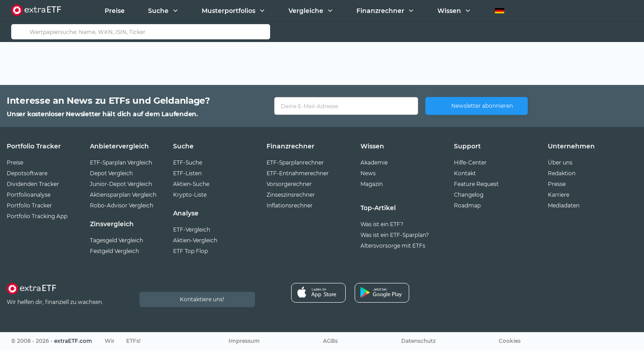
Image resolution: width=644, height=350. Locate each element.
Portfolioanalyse (29, 195)
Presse (557, 184)
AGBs (330, 341)
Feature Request (476, 184)
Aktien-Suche (191, 184)
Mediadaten (564, 205)
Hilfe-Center (470, 162)
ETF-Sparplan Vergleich (121, 162)
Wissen (449, 11)
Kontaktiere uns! (202, 299)
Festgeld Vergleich (114, 251)
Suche (158, 11)
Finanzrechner (380, 11)
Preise (115, 11)
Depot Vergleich (111, 173)
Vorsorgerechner (289, 184)
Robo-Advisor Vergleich (122, 205)
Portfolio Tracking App (37, 216)
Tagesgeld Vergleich (117, 240)
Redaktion (562, 173)
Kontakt (465, 173)
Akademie (374, 162)
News (368, 173)
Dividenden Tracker (33, 184)
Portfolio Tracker (29, 205)
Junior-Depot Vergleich (121, 184)
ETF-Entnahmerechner (298, 173)
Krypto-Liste (190, 195)
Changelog (469, 195)
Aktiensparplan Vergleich (123, 195)
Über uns (560, 162)
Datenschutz (418, 341)
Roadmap (467, 205)
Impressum (244, 341)
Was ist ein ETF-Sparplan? (395, 235)
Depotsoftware (27, 173)
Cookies (510, 341)
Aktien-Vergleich (195, 240)
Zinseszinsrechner (291, 195)
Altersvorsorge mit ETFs (393, 246)
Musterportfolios (229, 11)
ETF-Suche (188, 162)
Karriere (559, 195)
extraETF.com (73, 341)
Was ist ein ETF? (382, 224)
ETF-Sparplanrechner (295, 162)
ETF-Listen (187, 173)
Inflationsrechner (290, 205)
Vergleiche (306, 11)
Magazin (372, 184)
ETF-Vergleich (192, 230)
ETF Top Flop (191, 251)
